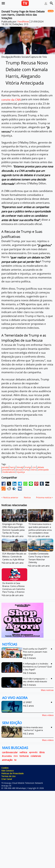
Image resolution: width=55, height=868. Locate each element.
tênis (42, 747)
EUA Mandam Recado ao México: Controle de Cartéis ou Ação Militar (14, 551)
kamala (5, 467)
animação (7, 754)
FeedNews (23, 21)
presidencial (8, 470)
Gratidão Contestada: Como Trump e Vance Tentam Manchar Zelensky (39, 552)
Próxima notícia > (45, 492)
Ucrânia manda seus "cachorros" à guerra (33, 723)
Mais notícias (47, 684)
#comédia (7, 750)
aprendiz (33, 747)
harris (13, 467)
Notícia (27, 492)
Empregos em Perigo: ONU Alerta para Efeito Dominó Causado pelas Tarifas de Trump (14, 523)
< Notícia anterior (10, 492)
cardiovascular (10, 747)
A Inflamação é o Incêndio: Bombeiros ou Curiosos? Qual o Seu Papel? (37, 661)
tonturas (24, 750)
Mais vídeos (48, 709)
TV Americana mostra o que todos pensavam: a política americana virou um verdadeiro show (40, 523)
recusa (18, 470)
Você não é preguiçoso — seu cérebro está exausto (35, 674)
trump (28, 467)
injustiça (21, 472)
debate (41, 467)
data (16, 750)
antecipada (43, 470)
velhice (23, 747)
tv (15, 754)
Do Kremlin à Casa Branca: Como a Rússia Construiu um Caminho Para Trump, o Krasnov (14, 582)
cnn (34, 467)
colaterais (36, 750)
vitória (34, 470)
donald (20, 467)
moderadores (9, 472)
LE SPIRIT (27, 697)
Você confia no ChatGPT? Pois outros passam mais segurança (35, 646)
